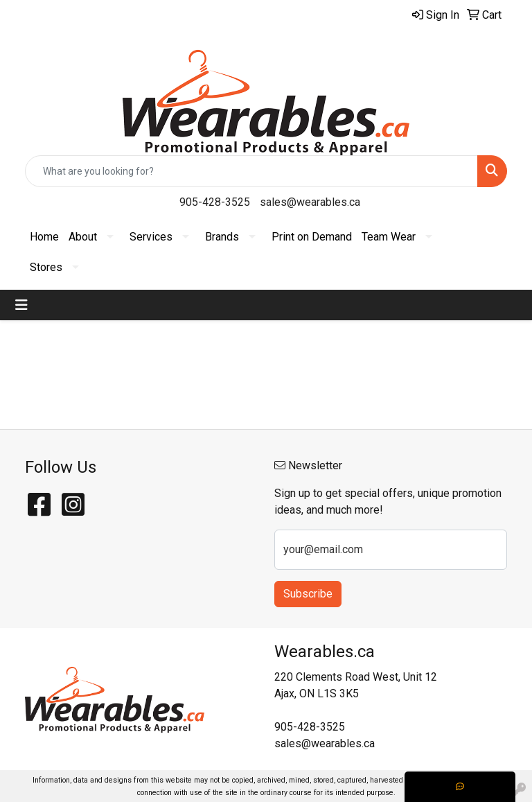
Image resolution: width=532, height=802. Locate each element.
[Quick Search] (251, 171)
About (83, 237)
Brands (222, 237)
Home (44, 237)
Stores (46, 267)
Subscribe (308, 594)
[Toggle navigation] (21, 305)
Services (151, 237)
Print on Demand (312, 237)
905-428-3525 (215, 202)
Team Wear (389, 237)
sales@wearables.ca (310, 202)
